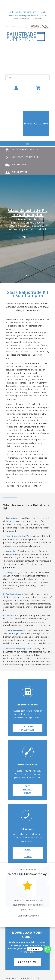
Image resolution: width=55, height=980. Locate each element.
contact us (28, 237)
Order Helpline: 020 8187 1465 (23, 12)
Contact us (27, 962)
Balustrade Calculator (25, 150)
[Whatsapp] (47, 949)
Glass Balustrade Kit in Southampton (28, 212)
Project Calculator (36, 123)
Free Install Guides (28, 787)
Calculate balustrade (28, 742)
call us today (28, 848)
